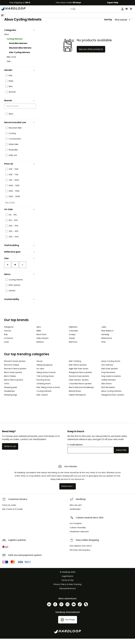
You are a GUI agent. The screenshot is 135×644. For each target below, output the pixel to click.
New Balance (107, 336)
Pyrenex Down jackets (79, 382)
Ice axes (40, 374)
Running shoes (43, 385)
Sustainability (19, 305)
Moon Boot (42, 340)
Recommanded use (19, 128)
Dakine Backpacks (77, 400)
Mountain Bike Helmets (20, 53)
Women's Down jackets (15, 367)
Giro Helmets (107, 370)
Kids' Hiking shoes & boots (48, 393)
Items (19, 280)
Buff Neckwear (108, 393)
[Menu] (2, 15)
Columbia (73, 336)
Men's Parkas (10, 382)
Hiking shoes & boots (46, 378)
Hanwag (105, 340)
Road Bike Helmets (18, 49)
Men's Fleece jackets (13, 385)
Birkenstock (107, 344)
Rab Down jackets (110, 374)
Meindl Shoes (75, 397)
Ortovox (8, 336)
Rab (6, 340)
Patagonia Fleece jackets (80, 378)
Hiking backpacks (45, 370)
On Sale (19, 215)
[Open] (34, 112)
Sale (9, 67)
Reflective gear (19, 257)
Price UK (19, 169)
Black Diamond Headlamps (81, 393)
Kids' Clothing (75, 367)
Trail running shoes (45, 382)
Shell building (19, 251)
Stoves (40, 367)
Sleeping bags (10, 400)
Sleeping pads (10, 393)
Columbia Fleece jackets (80, 389)
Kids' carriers (42, 400)
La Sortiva (8, 344)
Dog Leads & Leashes (111, 382)
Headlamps (9, 397)
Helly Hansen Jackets (79, 385)
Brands (11, 21)
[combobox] (20, 111)
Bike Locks (11, 62)
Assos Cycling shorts (111, 367)
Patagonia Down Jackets (113, 400)
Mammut (73, 347)
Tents (7, 389)
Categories (19, 36)
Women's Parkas (12, 370)
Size (19, 264)
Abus (17, 21)
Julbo (104, 332)
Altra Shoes (106, 389)
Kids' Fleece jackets (78, 370)
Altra (39, 332)
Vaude (72, 344)
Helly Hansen (43, 344)
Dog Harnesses (108, 378)
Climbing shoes (44, 389)
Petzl (103, 347)
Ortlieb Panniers (109, 385)
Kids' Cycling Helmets (20, 58)
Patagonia (9, 332)
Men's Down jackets (13, 378)
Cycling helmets (44, 397)
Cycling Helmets (15, 44)
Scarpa (72, 340)
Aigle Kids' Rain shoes (79, 374)
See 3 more (10, 208)
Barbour (40, 347)
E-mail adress (75, 450)
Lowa (6, 347)
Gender (19, 75)
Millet (39, 336)
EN (73, 9)
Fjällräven (73, 332)
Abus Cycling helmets (111, 397)
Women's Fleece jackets (15, 374)
